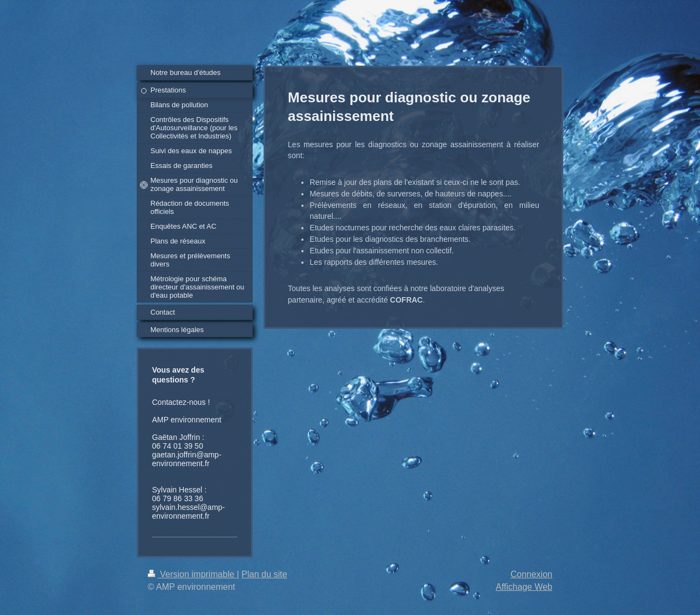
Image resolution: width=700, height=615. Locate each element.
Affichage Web (524, 587)
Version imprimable (192, 574)
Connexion (532, 574)
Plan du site (265, 574)
